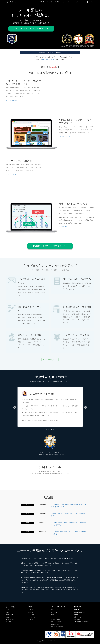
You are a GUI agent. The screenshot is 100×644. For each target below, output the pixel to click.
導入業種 (57, 2)
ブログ (8, 610)
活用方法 (31, 610)
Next (86, 408)
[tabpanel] (50, 408)
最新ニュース (9, 612)
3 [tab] (51, 429)
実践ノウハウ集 (10, 619)
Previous (15, 408)
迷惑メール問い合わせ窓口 (58, 627)
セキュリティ (32, 617)
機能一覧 (42, 2)
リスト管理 (49, 2)
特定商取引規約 (55, 624)
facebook (53, 617)
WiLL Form (9, 622)
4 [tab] (54, 429)
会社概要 (53, 615)
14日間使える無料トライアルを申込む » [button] (31, 28)
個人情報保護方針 (56, 619)
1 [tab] (47, 429)
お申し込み (54, 612)
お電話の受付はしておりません (81, 622)
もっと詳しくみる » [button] (11, 100)
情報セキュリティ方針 (57, 622)
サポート (31, 619)
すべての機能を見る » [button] (50, 360)
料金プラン (70, 2)
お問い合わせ (54, 610)
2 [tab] (49, 429)
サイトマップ (9, 617)
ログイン (92, 2)
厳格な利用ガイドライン (49, 59)
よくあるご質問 (10, 615)
